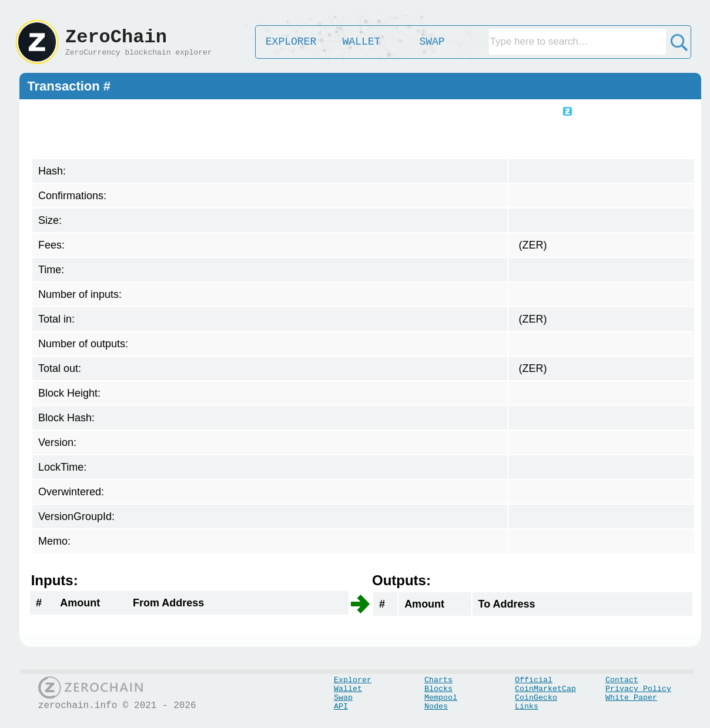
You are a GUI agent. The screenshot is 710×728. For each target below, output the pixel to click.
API (341, 707)
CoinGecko (536, 698)
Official (534, 680)
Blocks (438, 689)
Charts (438, 680)
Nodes (436, 707)
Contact (622, 680)
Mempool (441, 698)
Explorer (353, 680)
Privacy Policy (638, 689)
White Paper (631, 698)
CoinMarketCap (545, 689)
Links (527, 707)
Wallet (348, 689)
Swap (343, 698)
